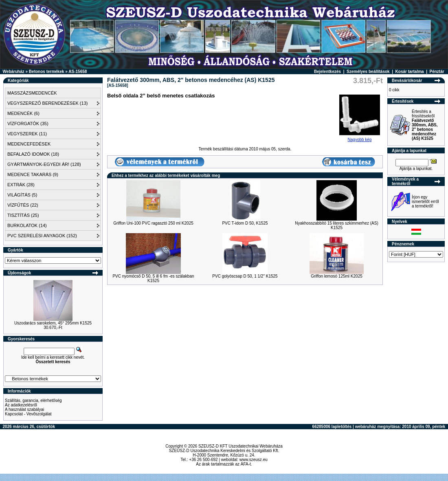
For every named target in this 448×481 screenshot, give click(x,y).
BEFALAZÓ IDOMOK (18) (33, 154)
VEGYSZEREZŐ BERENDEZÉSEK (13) (47, 103)
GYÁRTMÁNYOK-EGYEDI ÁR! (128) (44, 164)
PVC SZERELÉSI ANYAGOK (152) (42, 236)
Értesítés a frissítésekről (425, 125)
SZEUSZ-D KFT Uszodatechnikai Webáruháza (240, 446)
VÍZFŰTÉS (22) (23, 205)
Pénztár (437, 72)
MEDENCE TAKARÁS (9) (33, 174)
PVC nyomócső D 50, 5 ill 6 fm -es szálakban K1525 (153, 278)
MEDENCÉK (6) (23, 113)
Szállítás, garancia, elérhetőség (33, 400)
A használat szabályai (24, 409)
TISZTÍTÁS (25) (23, 215)
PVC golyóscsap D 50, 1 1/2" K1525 (245, 276)
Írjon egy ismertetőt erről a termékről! (425, 202)
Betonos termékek (47, 72)
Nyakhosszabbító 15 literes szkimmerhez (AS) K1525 (337, 225)
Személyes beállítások (368, 72)
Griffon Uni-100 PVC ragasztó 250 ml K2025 (153, 223)
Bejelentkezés (327, 72)
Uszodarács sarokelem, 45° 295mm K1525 (53, 323)
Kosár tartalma (410, 72)
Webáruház (14, 72)
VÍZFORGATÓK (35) (28, 124)
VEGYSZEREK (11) (27, 134)
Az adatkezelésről (21, 405)
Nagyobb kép (360, 138)
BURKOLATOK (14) (27, 225)
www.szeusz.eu (254, 460)
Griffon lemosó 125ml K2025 (337, 276)
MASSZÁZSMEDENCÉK (32, 93)
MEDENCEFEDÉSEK (29, 144)
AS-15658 (78, 72)
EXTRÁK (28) (21, 185)
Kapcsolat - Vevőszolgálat (28, 414)
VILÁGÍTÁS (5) (22, 195)
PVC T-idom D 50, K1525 (245, 223)
